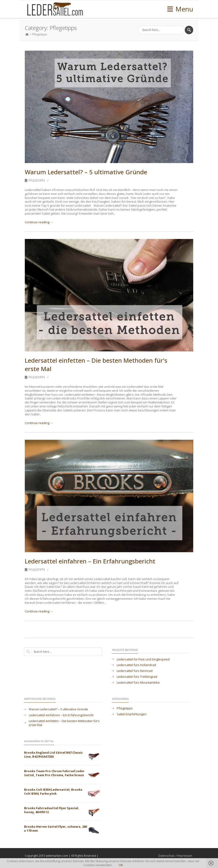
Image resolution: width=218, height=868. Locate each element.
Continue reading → (39, 222)
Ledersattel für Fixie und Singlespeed (143, 659)
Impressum (185, 856)
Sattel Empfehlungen (132, 714)
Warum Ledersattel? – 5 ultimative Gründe (86, 172)
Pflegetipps (40, 34)
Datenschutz (167, 856)
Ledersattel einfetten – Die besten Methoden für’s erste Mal (64, 723)
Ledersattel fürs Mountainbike (138, 683)
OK (121, 865)
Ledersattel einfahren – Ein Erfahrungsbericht (90, 561)
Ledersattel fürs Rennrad (135, 671)
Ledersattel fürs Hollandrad (136, 665)
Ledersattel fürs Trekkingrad (137, 677)
